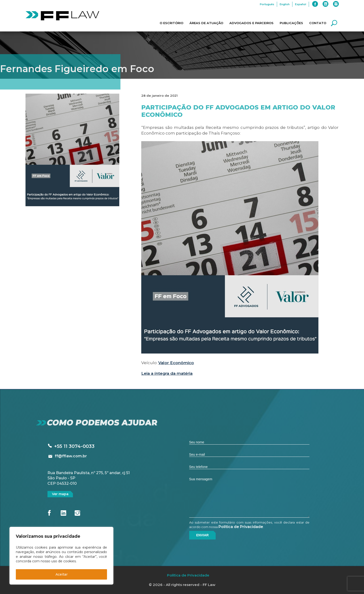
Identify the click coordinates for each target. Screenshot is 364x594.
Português (267, 4)
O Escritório (171, 23)
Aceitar (62, 574)
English (285, 4)
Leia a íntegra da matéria (167, 373)
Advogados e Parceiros (251, 23)
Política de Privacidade (241, 527)
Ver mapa (60, 494)
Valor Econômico (176, 363)
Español (301, 4)
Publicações (291, 23)
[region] (61, 556)
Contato (318, 23)
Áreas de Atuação (206, 23)
